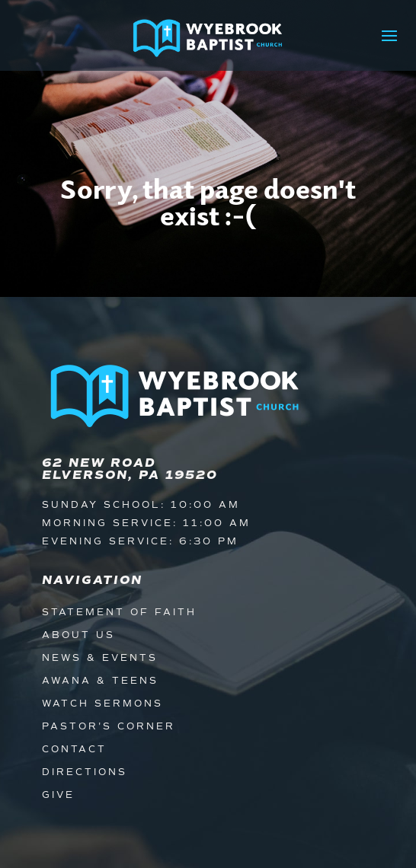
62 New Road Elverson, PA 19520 (130, 469)
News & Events (100, 658)
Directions (85, 772)
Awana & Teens (100, 681)
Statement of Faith (119, 613)
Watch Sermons (102, 704)
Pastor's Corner (109, 727)
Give (58, 795)
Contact (74, 750)
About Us (78, 635)
